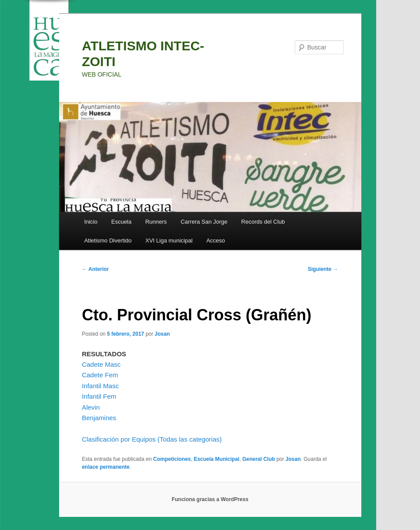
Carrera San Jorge (204, 222)
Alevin (91, 407)
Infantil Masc (100, 386)
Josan (162, 334)
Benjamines (99, 418)
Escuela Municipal (216, 459)
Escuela (121, 222)
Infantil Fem (99, 396)
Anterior (95, 269)
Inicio (91, 222)
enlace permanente (106, 467)
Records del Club (263, 222)
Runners (156, 222)
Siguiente (323, 269)
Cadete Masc (101, 364)
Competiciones (172, 459)
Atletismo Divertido (108, 240)
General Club (259, 459)
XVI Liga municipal (169, 240)
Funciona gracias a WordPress (210, 499)
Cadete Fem (100, 375)
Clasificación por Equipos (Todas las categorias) (152, 439)
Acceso (216, 240)
